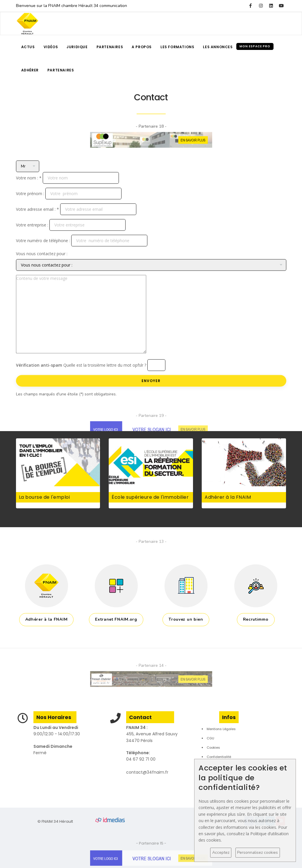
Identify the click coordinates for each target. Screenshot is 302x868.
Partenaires (110, 47)
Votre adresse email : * (37, 249)
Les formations (177, 47)
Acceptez (221, 852)
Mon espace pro (255, 46)
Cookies (213, 748)
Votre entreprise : (32, 264)
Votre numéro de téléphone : (43, 280)
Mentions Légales (221, 729)
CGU (210, 738)
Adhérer (30, 70)
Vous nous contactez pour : (42, 293)
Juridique (77, 47)
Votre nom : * (29, 217)
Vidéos (51, 47)
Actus (28, 47)
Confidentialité (219, 757)
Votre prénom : (30, 233)
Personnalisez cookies (258, 852)
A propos (142, 47)
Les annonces (218, 47)
